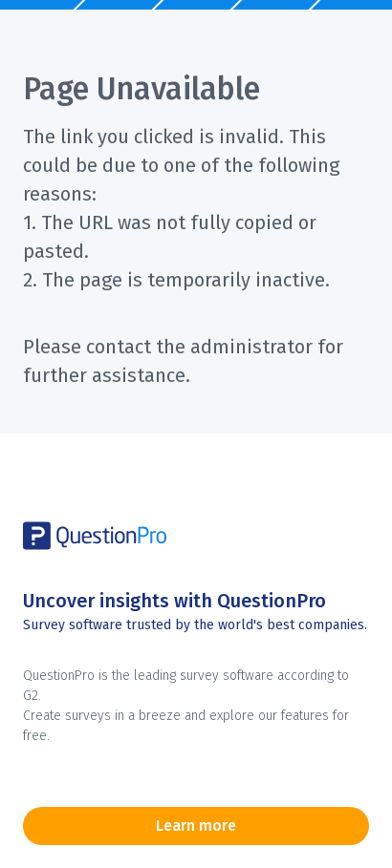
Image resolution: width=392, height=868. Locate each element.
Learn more (196, 826)
